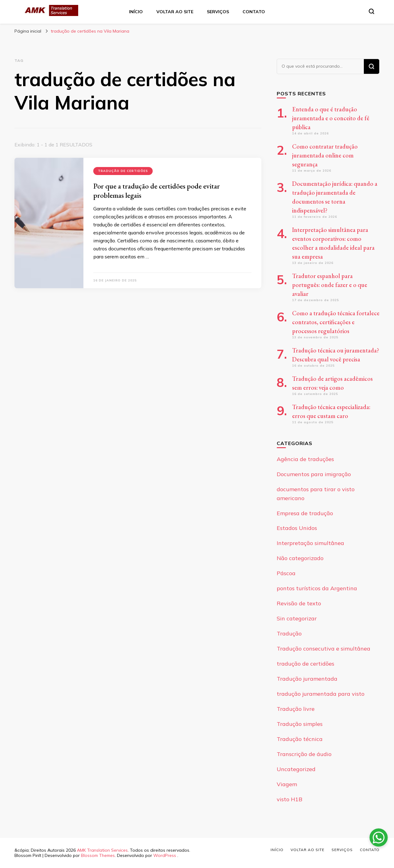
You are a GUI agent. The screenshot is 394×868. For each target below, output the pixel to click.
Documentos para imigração (314, 474)
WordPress (165, 855)
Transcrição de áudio (304, 754)
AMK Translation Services (102, 850)
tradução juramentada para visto (321, 694)
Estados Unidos (297, 528)
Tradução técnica (300, 739)
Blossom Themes (98, 855)
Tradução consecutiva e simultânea (324, 649)
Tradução (289, 633)
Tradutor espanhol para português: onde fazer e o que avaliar (330, 285)
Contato (254, 12)
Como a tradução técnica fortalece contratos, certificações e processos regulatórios (336, 322)
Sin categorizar (297, 618)
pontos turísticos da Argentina (317, 588)
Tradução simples (300, 724)
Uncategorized (296, 769)
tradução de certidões (123, 171)
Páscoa (286, 573)
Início (136, 12)
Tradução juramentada (307, 679)
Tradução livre (296, 709)
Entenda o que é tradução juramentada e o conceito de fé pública (331, 118)
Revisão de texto (299, 603)
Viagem (287, 784)
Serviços (218, 12)
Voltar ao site (175, 12)
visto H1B (289, 799)
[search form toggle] (372, 11)
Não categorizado (300, 558)
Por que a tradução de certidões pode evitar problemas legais (157, 191)
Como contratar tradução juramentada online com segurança (325, 155)
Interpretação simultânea (310, 543)
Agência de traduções (305, 459)
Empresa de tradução (305, 513)
